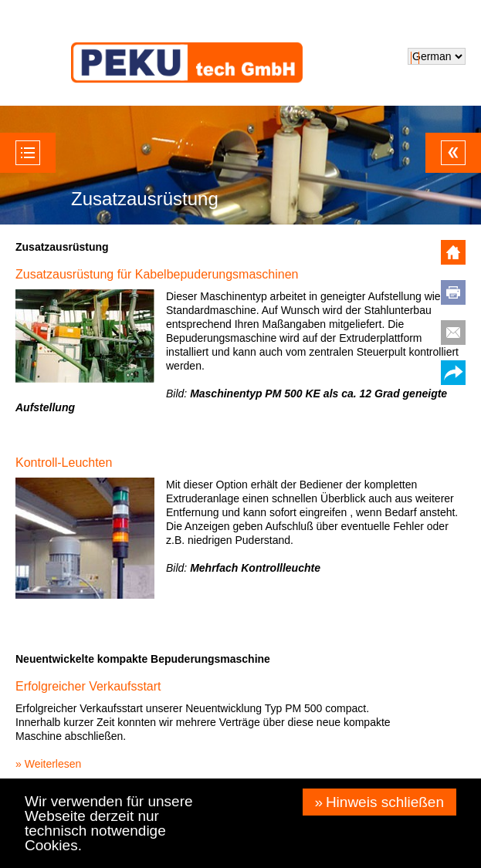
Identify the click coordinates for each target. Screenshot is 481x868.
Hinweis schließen (385, 802)
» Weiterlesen (48, 764)
